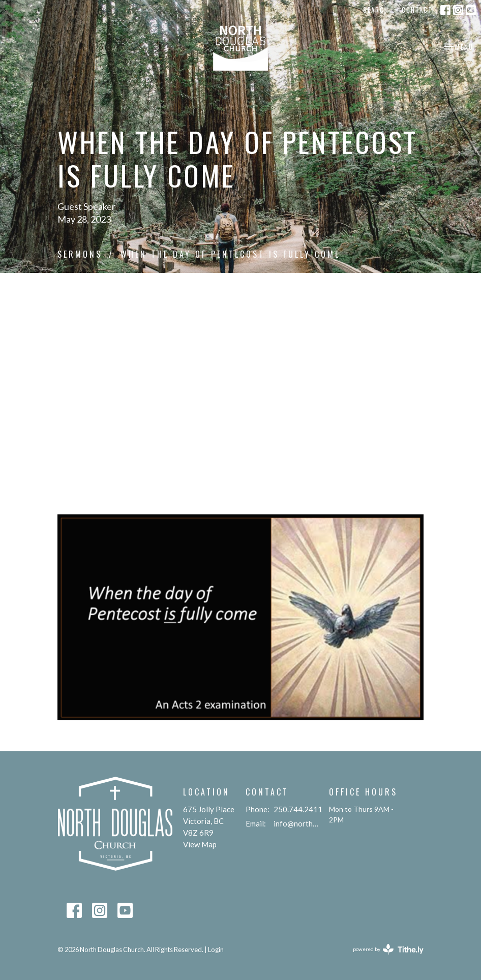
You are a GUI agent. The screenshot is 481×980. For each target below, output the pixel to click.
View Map (200, 844)
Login (216, 950)
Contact (417, 10)
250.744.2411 (298, 809)
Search (376, 10)
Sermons (80, 254)
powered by (388, 949)
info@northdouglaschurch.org (296, 823)
